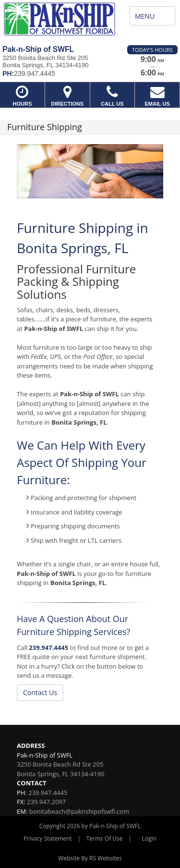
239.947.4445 (48, 648)
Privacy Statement (48, 838)
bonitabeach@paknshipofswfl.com (79, 811)
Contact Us (40, 692)
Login (149, 838)
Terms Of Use (105, 838)
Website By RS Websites (90, 858)
